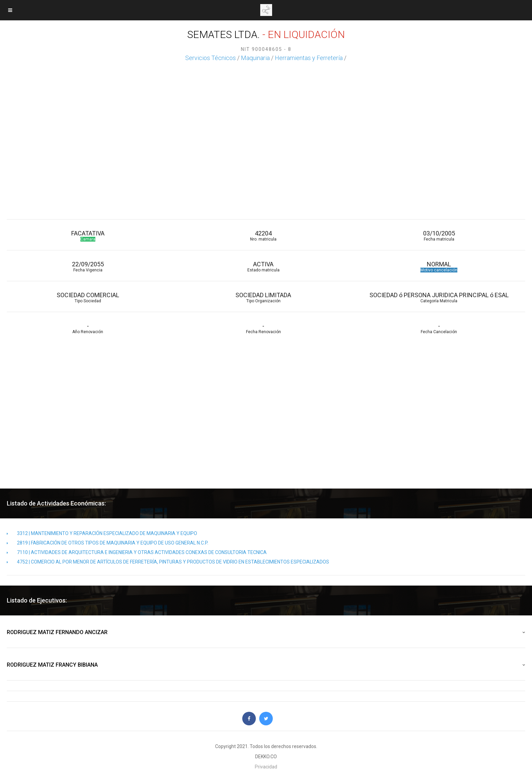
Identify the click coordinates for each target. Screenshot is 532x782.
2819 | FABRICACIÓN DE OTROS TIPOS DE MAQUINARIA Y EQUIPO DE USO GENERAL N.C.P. (108, 543)
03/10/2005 (439, 236)
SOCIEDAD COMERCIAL (88, 297)
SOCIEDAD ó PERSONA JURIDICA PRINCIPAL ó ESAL (439, 297)
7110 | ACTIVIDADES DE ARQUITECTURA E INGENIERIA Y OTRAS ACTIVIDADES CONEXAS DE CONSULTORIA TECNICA (137, 552)
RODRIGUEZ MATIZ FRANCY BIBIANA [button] (266, 665)
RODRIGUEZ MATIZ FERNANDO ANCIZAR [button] (266, 632)
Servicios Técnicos (211, 58)
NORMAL (439, 266)
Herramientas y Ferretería (309, 58)
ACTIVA (263, 266)
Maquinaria (255, 58)
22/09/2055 (88, 266)
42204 (263, 236)
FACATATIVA (88, 236)
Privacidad (266, 767)
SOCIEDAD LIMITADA (263, 297)
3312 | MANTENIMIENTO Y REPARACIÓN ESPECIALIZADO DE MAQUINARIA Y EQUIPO (102, 533)
